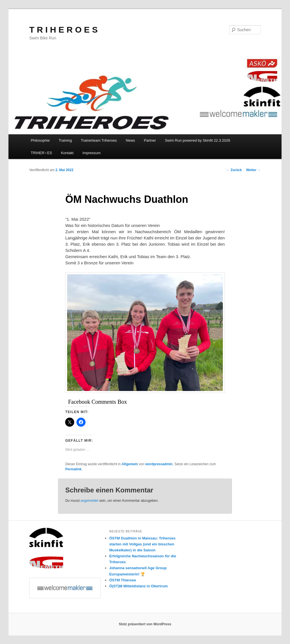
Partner (150, 140)
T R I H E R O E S (63, 30)
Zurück (234, 170)
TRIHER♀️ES (41, 153)
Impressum (91, 153)
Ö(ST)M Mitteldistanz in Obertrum (139, 586)
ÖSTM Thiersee (123, 580)
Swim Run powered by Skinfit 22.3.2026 (198, 140)
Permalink (73, 469)
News (130, 140)
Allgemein (130, 464)
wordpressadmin (159, 464)
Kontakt (67, 153)
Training (65, 140)
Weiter (253, 170)
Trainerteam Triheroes (99, 140)
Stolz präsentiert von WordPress (145, 624)
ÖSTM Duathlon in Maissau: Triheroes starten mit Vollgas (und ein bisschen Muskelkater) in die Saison (142, 544)
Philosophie (40, 140)
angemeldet (89, 501)
